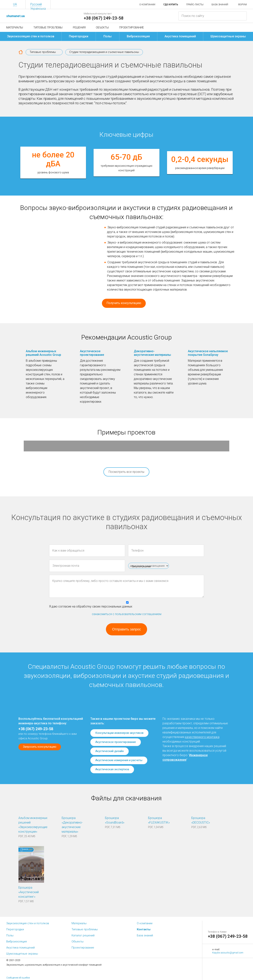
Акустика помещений (180, 36)
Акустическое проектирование (92, 353)
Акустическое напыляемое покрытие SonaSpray (208, 353)
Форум (242, 4)
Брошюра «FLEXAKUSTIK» (159, 820)
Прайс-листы (195, 4)
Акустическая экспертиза (112, 769)
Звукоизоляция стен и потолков (31, 36)
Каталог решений (83, 935)
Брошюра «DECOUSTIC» (201, 820)
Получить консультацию (124, 303)
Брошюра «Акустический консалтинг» (29, 892)
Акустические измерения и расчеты (119, 760)
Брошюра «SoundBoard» (115, 820)
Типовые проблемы (48, 28)
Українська (38, 9)
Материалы (15, 28)
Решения (79, 28)
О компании (147, 4)
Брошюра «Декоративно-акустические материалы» (72, 825)
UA (15, 4)
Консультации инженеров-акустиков (119, 733)
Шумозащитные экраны (228, 36)
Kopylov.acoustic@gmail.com (228, 953)
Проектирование (132, 28)
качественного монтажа (202, 737)
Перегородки (79, 36)
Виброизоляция (138, 36)
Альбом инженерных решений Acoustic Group (43, 353)
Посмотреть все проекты (126, 472)
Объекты (102, 28)
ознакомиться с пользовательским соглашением (127, 614)
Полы (108, 36)
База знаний (220, 4)
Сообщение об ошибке (18, 978)
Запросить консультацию (40, 747)
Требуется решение (141, 567)
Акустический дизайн (110, 751)
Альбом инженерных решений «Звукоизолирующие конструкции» (33, 825)
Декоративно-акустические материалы (152, 353)
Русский (36, 4)
